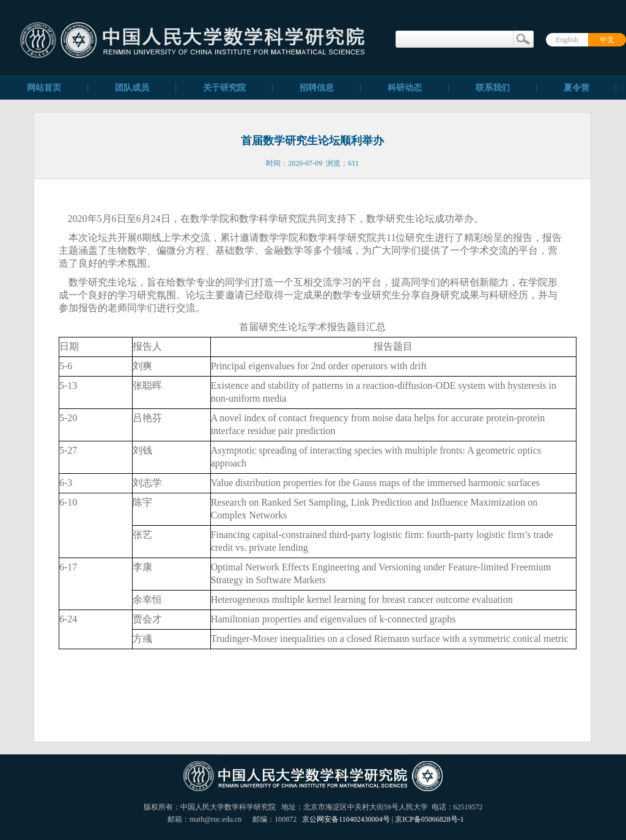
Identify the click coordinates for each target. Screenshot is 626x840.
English (567, 40)
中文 (607, 40)
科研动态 (405, 88)
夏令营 (576, 88)
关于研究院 (224, 88)
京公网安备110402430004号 (346, 819)
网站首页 (44, 88)
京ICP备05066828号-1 (429, 819)
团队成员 (132, 88)
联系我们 (493, 88)
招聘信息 (317, 88)
